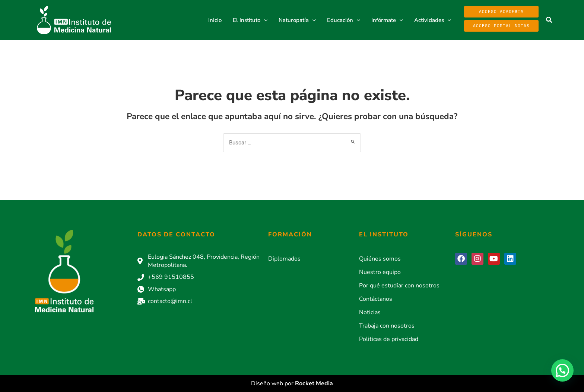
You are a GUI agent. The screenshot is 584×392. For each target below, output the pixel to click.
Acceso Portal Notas (501, 26)
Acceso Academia (501, 12)
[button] (264, 20)
